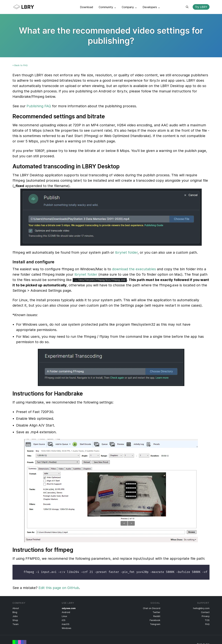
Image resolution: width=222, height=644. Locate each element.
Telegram (155, 624)
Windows (67, 628)
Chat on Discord (152, 608)
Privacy (206, 616)
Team (16, 624)
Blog (15, 612)
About (16, 608)
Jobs (15, 616)
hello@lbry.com (201, 608)
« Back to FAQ (20, 65)
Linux (64, 616)
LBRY (31, 7)
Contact (205, 612)
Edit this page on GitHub (59, 588)
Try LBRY (201, 7)
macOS (66, 624)
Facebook (155, 620)
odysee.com (69, 608)
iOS (64, 620)
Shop (15, 620)
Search (187, 7)
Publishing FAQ (39, 106)
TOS (207, 620)
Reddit (157, 616)
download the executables (134, 269)
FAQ (207, 624)
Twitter (156, 612)
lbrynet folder (126, 252)
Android (66, 612)
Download (87, 7)
